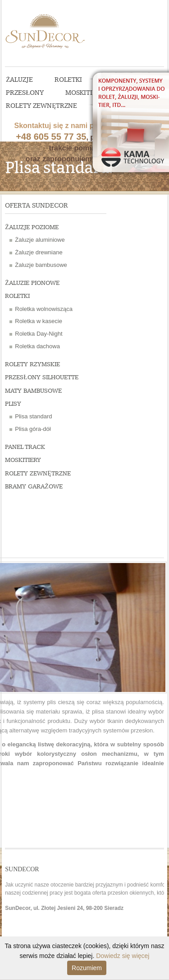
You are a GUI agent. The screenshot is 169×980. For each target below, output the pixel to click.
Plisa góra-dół (33, 429)
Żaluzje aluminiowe (40, 240)
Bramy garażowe (34, 487)
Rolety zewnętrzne (41, 106)
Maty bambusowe (33, 391)
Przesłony (25, 93)
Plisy (13, 404)
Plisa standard (33, 416)
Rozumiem (87, 968)
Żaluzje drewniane (39, 252)
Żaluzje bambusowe (41, 265)
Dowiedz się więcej (123, 956)
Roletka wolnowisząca (44, 309)
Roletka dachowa (37, 346)
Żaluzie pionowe (32, 283)
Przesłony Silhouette (42, 377)
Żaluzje (19, 80)
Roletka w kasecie (39, 321)
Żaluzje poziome (32, 227)
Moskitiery (85, 93)
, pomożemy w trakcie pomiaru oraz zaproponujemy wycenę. (76, 126)
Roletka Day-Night (39, 334)
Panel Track (25, 447)
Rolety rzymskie (32, 364)
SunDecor (51, 29)
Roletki (68, 80)
